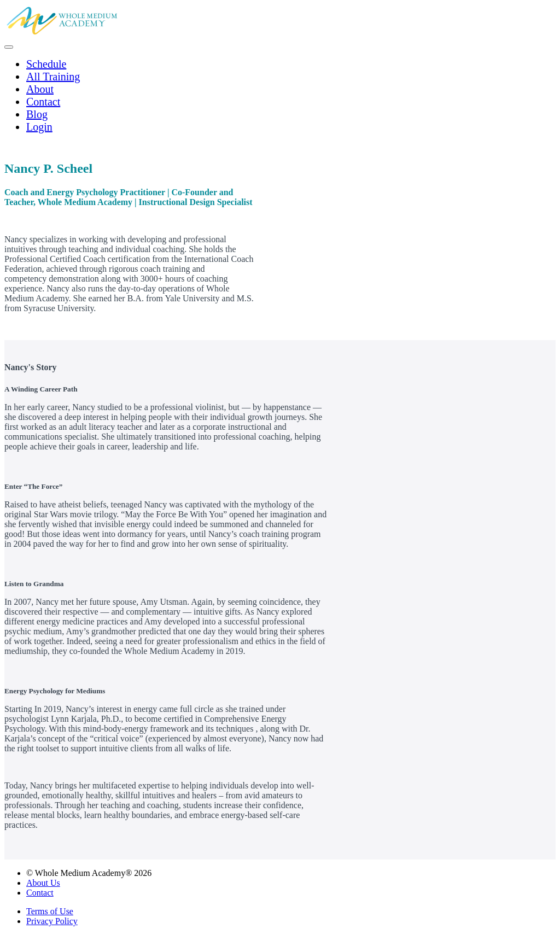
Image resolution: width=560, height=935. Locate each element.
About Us (43, 883)
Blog (37, 114)
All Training (53, 77)
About (40, 89)
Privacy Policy (52, 921)
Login (39, 127)
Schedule (46, 64)
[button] (9, 47)
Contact (43, 102)
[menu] (280, 96)
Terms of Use (50, 911)
